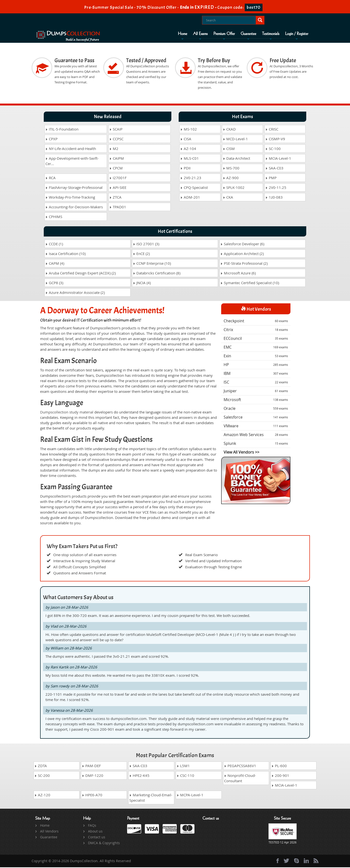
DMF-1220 (93, 776)
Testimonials (271, 34)
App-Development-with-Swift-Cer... (72, 162)
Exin (256, 357)
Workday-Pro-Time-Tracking (70, 198)
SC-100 (273, 149)
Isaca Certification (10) (66, 254)
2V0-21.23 (191, 179)
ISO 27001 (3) (146, 245)
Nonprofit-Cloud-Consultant (240, 779)
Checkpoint (256, 322)
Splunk (256, 444)
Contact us (97, 838)
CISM (229, 149)
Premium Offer (224, 34)
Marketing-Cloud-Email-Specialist (151, 798)
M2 (114, 149)
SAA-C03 (274, 169)
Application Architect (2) (242, 254)
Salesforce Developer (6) (242, 245)
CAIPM (117, 159)
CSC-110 (185, 776)
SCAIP (116, 130)
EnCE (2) (141, 254)
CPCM (116, 169)
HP (256, 366)
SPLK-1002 (234, 188)
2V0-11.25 (276, 188)
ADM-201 (190, 198)
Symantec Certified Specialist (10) (250, 284)
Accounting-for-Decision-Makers (74, 208)
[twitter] (286, 861)
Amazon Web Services (256, 436)
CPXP (52, 140)
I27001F (118, 179)
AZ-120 (42, 796)
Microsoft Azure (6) (238, 274)
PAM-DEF (91, 766)
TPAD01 (118, 208)
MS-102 (189, 130)
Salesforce (256, 418)
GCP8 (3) (54, 284)
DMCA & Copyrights (104, 844)
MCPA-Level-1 (190, 796)
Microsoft (256, 401)
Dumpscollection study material (67, 413)
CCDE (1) (54, 245)
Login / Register (297, 34)
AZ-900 (231, 179)
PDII (185, 169)
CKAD (229, 130)
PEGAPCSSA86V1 (240, 766)
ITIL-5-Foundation (62, 130)
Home (183, 34)
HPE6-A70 (92, 796)
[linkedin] (306, 861)
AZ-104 (188, 149)
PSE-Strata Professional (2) (244, 264)
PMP (271, 179)
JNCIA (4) (142, 284)
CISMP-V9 (275, 140)
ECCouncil (256, 339)
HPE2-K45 (139, 776)
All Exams (200, 34)
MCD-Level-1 (235, 140)
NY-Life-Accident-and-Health (71, 149)
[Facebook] (278, 861)
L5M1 (183, 766)
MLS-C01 (190, 159)
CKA (228, 198)
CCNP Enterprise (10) (152, 264)
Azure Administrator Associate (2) (75, 293)
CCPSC (116, 140)
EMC (256, 348)
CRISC (272, 130)
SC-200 (42, 776)
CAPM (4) (55, 264)
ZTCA (115, 198)
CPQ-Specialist (194, 188)
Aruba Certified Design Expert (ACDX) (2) (81, 274)
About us (95, 832)
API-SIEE (118, 188)
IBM (256, 374)
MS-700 (231, 169)
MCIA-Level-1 (278, 159)
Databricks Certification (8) (157, 274)
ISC (256, 383)
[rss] (316, 861)
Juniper (256, 392)
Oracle (256, 409)
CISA (186, 140)
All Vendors (49, 832)
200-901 (280, 776)
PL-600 (279, 766)
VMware (256, 427)
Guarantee (248, 34)
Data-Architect (236, 159)
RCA (51, 179)
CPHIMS (54, 218)
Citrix (256, 331)
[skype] (297, 861)
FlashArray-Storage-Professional (74, 188)
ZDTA (41, 766)
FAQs (92, 826)
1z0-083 (274, 198)
